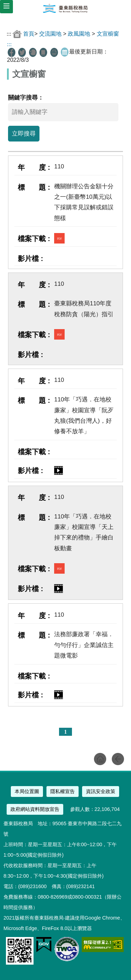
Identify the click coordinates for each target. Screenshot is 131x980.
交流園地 (50, 34)
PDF (59, 239)
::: (9, 34)
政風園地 (79, 34)
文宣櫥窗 (108, 34)
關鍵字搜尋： (26, 98)
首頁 (29, 34)
